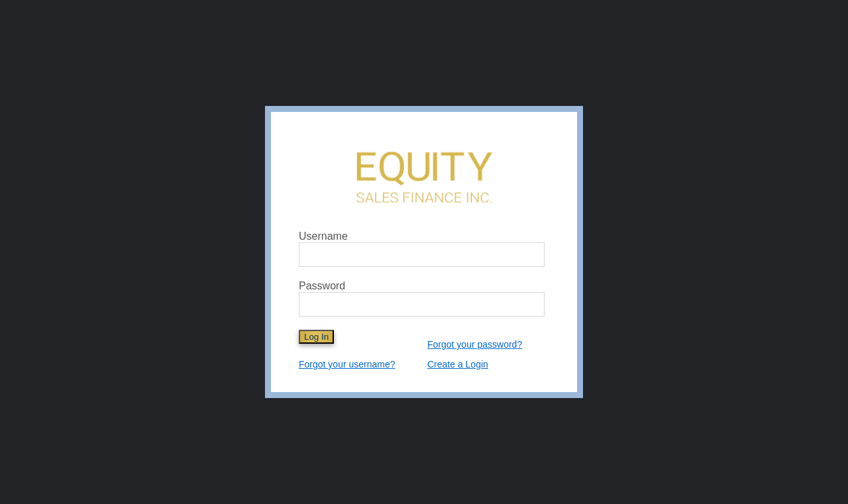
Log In (316, 337)
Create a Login (458, 364)
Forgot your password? (475, 344)
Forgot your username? (347, 364)
